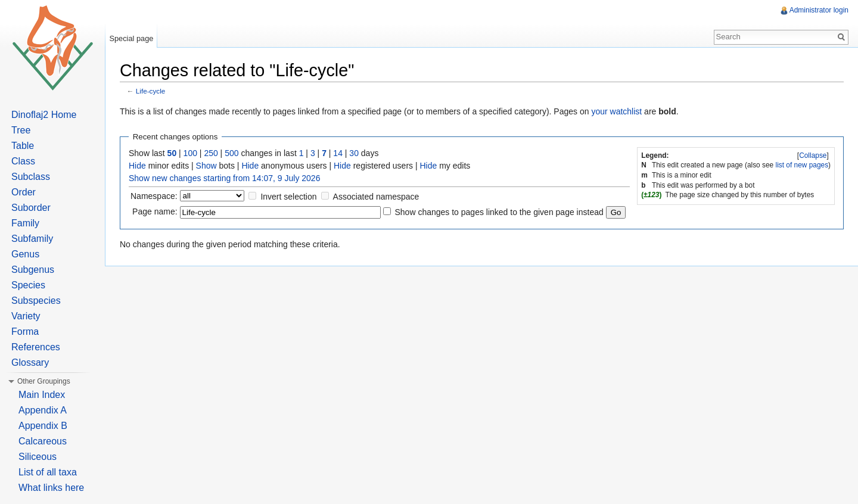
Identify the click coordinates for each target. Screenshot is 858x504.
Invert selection (288, 197)
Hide (137, 166)
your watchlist (616, 111)
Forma (25, 332)
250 (211, 153)
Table (23, 146)
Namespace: (154, 196)
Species (28, 285)
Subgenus (33, 270)
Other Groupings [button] (44, 381)
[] (813, 155)
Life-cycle (151, 91)
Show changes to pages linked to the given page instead (499, 212)
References (36, 347)
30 (354, 153)
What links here (51, 488)
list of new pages (802, 165)
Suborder (31, 208)
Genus (25, 254)
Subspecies (36, 301)
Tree (21, 130)
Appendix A (43, 410)
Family (25, 223)
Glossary (30, 363)
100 (190, 153)
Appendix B (43, 426)
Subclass (31, 177)
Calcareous (43, 441)
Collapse (813, 155)
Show (206, 166)
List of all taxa (48, 472)
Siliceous (38, 457)
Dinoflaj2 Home (44, 115)
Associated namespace (376, 197)
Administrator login (819, 10)
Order (24, 192)
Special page (131, 38)
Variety (26, 316)
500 (231, 153)
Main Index (42, 395)
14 (338, 153)
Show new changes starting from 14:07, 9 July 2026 (224, 178)
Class (23, 161)
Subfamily (32, 239)
